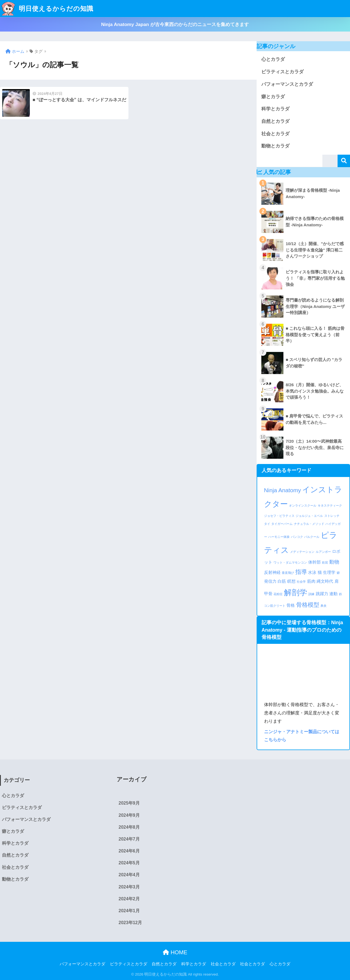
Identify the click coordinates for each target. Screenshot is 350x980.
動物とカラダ (275, 146)
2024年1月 (129, 911)
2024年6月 (129, 851)
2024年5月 (129, 863)
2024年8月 (129, 827)
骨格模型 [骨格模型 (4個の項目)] (308, 605)
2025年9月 (129, 803)
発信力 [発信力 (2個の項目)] (270, 581)
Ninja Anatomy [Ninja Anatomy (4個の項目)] (283, 490)
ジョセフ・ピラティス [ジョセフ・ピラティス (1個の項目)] (279, 516)
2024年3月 (129, 887)
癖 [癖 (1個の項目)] (338, 573)
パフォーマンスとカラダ (287, 84)
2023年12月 (130, 923)
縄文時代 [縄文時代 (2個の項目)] (325, 581)
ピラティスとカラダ (282, 72)
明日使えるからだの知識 (47, 9)
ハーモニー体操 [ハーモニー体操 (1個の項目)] (279, 537)
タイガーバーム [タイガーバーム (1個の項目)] (282, 524)
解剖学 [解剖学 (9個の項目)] (296, 592)
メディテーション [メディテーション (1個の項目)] (302, 552)
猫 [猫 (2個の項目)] (320, 572)
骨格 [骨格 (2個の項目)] (291, 605)
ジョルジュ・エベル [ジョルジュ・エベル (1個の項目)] (309, 516)
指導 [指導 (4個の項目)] (301, 572)
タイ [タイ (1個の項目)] (267, 524)
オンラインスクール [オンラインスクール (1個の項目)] (303, 505)
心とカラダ (273, 59)
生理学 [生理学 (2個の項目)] (329, 572)
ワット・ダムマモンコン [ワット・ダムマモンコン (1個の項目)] (290, 562)
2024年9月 (129, 815)
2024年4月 (129, 875)
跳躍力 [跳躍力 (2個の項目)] (322, 594)
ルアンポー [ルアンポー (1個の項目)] (323, 552)
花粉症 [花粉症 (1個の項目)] (278, 594)
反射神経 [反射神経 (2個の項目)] (272, 572)
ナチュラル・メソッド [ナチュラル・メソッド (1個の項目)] (309, 524)
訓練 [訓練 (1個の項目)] (311, 594)
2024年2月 (129, 899)
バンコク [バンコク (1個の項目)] (297, 537)
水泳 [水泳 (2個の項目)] (312, 572)
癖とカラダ (273, 97)
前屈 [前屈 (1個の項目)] (325, 562)
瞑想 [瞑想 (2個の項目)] (291, 581)
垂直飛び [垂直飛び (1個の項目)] (288, 573)
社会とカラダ (275, 134)
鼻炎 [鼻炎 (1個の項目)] (323, 606)
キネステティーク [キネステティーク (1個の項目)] (330, 505)
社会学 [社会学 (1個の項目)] (301, 582)
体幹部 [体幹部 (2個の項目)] (315, 562)
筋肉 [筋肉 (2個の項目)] (311, 581)
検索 (344, 161)
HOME (175, 952)
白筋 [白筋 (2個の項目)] (282, 581)
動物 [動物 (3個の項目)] (334, 562)
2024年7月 (129, 839)
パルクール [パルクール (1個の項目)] (312, 537)
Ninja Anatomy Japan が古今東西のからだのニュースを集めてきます (175, 24)
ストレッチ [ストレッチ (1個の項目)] (332, 516)
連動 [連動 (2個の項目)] (333, 594)
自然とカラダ (275, 121)
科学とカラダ (275, 109)
